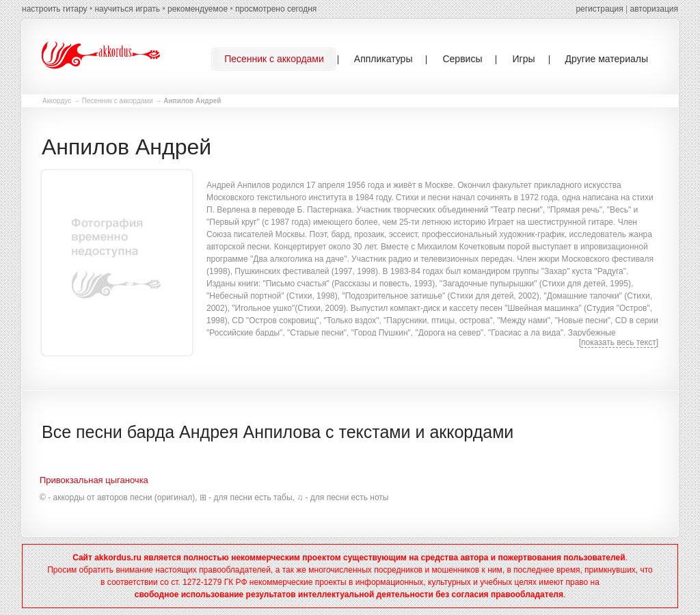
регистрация (599, 9)
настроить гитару (55, 9)
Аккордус (57, 101)
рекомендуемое (198, 9)
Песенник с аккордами (118, 101)
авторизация (654, 9)
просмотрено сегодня (276, 9)
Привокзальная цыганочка (94, 480)
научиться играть (127, 9)
